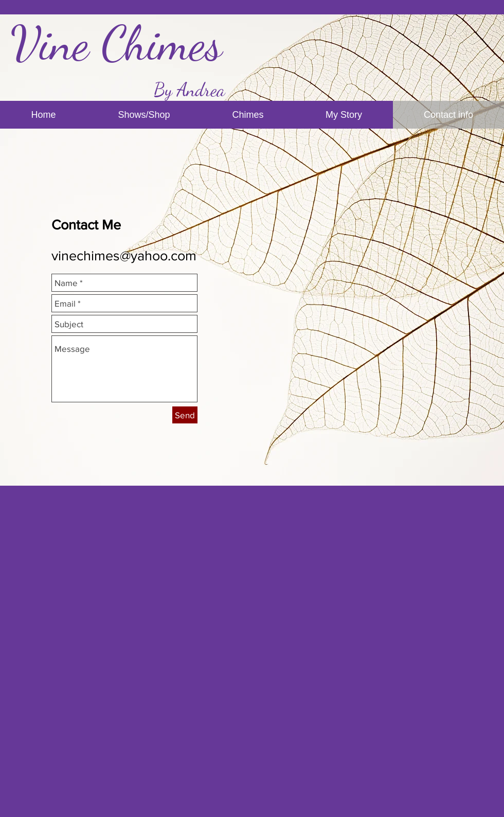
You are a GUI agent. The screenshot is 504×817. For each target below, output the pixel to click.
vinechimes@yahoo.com (124, 255)
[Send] (185, 415)
